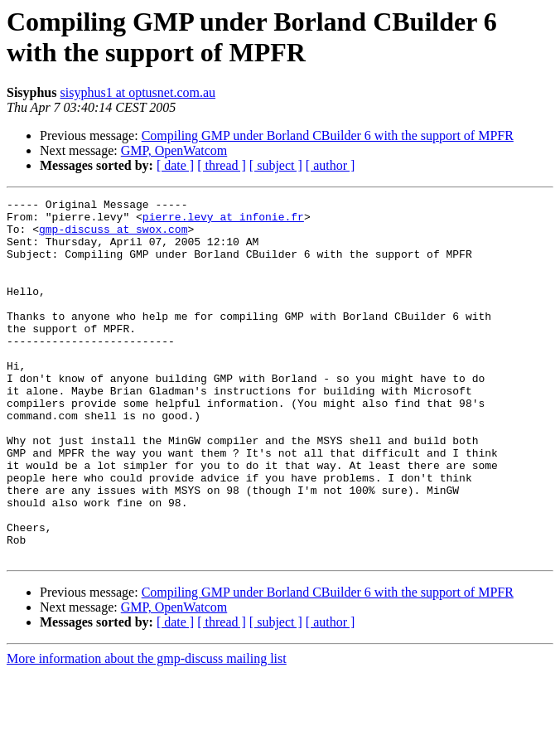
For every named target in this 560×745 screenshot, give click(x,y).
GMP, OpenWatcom (174, 150)
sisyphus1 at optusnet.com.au (138, 92)
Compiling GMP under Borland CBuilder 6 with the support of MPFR (328, 135)
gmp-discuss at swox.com (113, 236)
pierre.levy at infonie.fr (223, 221)
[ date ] (175, 165)
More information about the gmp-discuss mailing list (147, 730)
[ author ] (331, 165)
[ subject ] (276, 165)
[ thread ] (222, 165)
